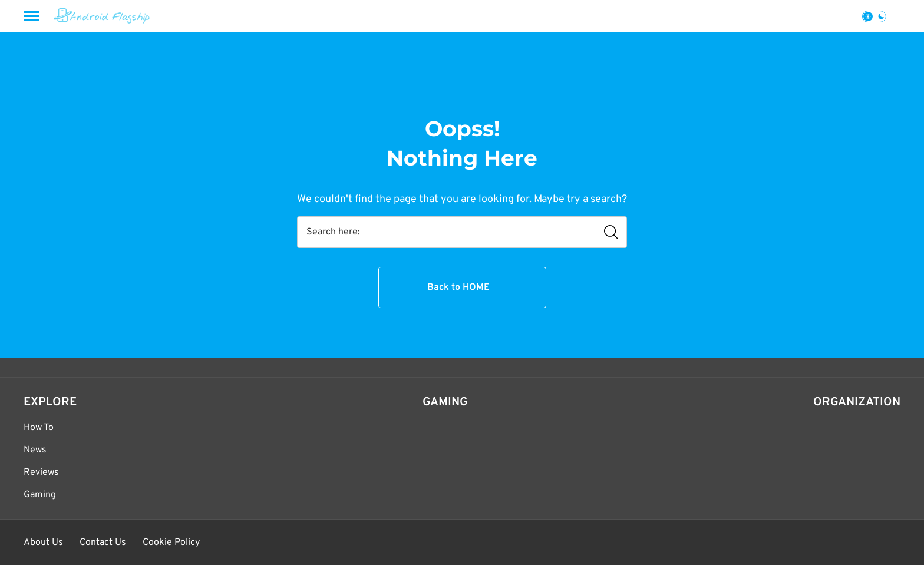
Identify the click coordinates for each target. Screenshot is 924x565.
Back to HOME (458, 288)
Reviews (41, 473)
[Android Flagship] (102, 16)
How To (39, 428)
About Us (43, 543)
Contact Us (103, 543)
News (35, 450)
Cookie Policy (171, 543)
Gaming (40, 495)
